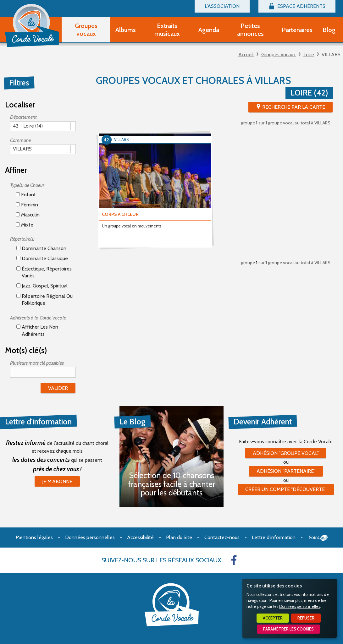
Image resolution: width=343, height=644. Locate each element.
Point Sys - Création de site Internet (318, 538)
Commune (20, 140)
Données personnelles (300, 606)
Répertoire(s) (22, 239)
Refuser (306, 618)
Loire (309, 55)
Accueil (246, 55)
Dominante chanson (41, 248)
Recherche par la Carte (294, 107)
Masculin (28, 215)
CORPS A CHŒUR (120, 214)
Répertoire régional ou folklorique (44, 300)
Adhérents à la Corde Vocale (38, 318)
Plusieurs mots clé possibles (37, 363)
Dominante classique (42, 258)
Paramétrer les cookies (288, 629)
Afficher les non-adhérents (38, 330)
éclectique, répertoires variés (44, 272)
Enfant (26, 195)
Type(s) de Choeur (27, 185)
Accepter (273, 618)
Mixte (25, 225)
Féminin (27, 205)
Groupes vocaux (279, 55)
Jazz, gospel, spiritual (42, 286)
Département (23, 117)
